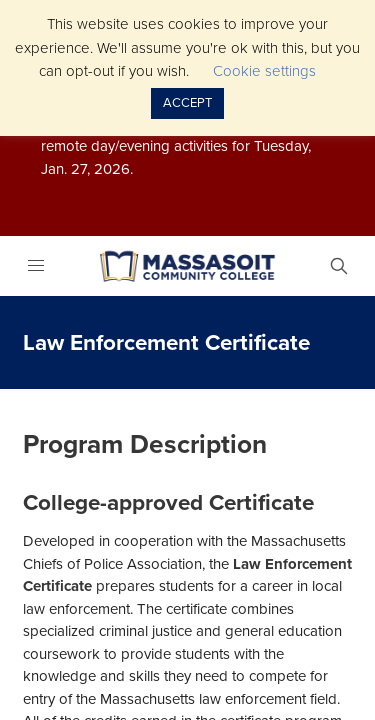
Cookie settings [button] (264, 71)
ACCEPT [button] (187, 103)
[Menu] (35, 266)
